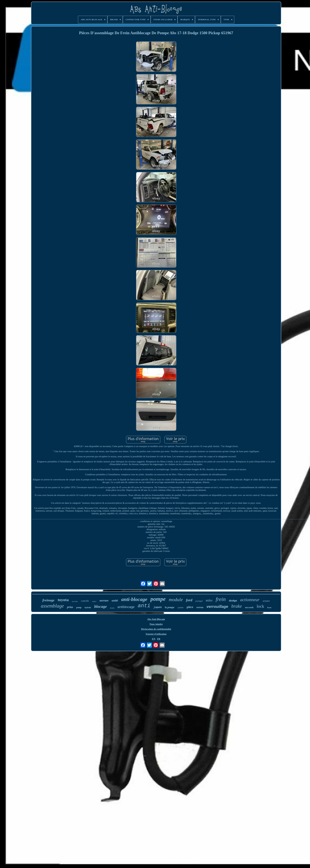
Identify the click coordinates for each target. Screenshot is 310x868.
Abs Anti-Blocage (156, 619)
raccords (249, 607)
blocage (101, 607)
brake (237, 606)
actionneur (250, 600)
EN (154, 639)
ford (189, 600)
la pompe (170, 607)
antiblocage (126, 607)
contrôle (85, 601)
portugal (199, 601)
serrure (104, 601)
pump (79, 607)
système (180, 608)
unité (115, 600)
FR (159, 639)
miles (209, 600)
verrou (200, 607)
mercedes (75, 601)
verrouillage (217, 607)
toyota (63, 600)
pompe (158, 599)
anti (144, 606)
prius (70, 607)
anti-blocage (134, 599)
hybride (88, 607)
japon (158, 607)
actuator (266, 601)
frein (221, 599)
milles (94, 601)
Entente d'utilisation (156, 634)
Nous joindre (156, 624)
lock (260, 606)
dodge (233, 601)
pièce (190, 607)
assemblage (52, 606)
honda (112, 608)
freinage (49, 600)
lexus (269, 608)
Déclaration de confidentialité (156, 629)
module (176, 599)
